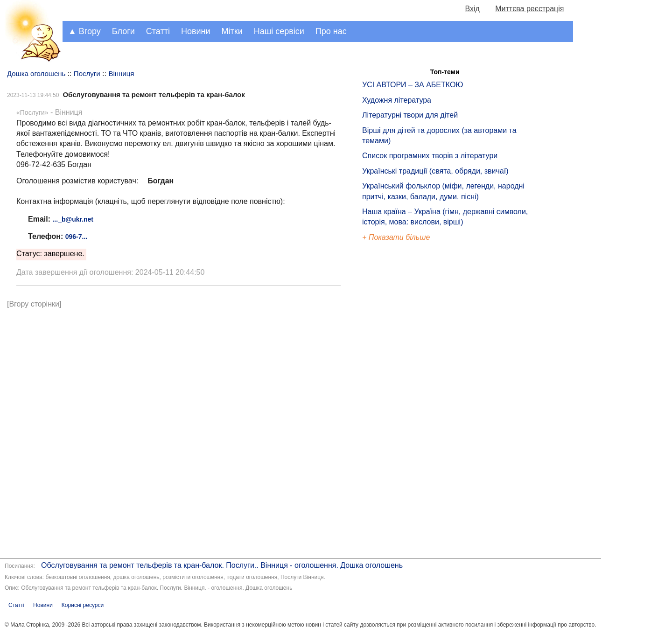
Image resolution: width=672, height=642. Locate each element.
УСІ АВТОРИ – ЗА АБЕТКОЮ (413, 85)
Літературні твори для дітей (410, 115)
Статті (158, 31)
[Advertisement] (405, 401)
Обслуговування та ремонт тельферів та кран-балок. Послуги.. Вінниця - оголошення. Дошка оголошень (222, 565)
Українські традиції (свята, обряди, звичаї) (435, 171)
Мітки (232, 31)
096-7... (76, 237)
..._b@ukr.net (73, 219)
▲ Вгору (84, 31)
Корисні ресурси (83, 605)
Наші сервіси (279, 31)
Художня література (397, 100)
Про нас (331, 31)
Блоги (123, 31)
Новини (196, 31)
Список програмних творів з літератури (430, 156)
